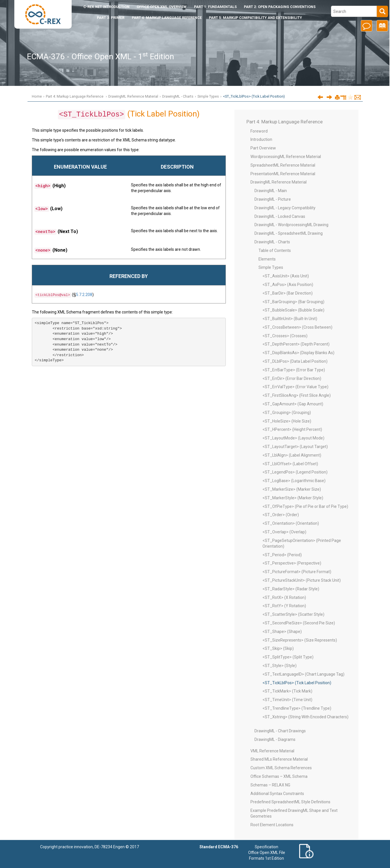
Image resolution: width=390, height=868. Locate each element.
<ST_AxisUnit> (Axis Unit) (286, 276)
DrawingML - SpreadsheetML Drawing (289, 233)
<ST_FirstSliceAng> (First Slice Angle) (297, 395)
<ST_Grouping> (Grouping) (287, 413)
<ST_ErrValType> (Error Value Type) (295, 387)
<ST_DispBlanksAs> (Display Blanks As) (298, 353)
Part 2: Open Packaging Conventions (280, 7)
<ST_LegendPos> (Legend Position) (295, 472)
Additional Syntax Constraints (277, 794)
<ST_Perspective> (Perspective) (292, 563)
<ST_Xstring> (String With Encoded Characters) (305, 717)
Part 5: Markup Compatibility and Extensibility (255, 18)
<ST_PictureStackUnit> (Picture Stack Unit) (302, 580)
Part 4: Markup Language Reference (167, 18)
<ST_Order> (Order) (281, 515)
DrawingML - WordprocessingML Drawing (291, 225)
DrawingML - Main (271, 191)
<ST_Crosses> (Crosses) (285, 336)
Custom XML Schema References (281, 768)
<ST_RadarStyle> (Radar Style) (291, 589)
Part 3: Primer (111, 18)
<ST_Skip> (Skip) (278, 648)
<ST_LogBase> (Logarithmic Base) (294, 481)
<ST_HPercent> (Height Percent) (292, 429)
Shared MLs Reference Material (279, 759)
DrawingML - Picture (273, 199)
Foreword (259, 131)
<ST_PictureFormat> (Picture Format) (297, 572)
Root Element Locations (272, 825)
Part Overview (263, 148)
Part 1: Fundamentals (215, 7)
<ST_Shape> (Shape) (282, 632)
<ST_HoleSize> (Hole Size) (287, 421)
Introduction (106, 7)
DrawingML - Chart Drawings (280, 731)
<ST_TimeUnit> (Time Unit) (287, 700)
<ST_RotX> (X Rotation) (284, 597)
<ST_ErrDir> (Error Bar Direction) (292, 378)
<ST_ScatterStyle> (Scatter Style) (293, 614)
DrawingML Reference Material (133, 96)
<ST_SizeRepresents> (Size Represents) (300, 640)
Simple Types (208, 96)
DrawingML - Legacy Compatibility (285, 208)
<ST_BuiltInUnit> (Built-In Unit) (290, 319)
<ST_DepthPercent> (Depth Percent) (296, 344)
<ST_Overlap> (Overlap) (284, 532)
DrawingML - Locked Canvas (280, 216)
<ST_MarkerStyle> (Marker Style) (293, 498)
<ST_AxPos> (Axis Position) (288, 285)
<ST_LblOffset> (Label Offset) (290, 464)
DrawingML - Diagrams (275, 739)
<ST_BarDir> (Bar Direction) (288, 293)
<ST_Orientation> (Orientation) (291, 523)
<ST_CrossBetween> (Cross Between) (297, 327)
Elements (267, 259)
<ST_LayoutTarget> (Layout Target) (295, 447)
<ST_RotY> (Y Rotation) (284, 606)
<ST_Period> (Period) (282, 555)
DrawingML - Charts (178, 96)
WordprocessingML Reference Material (286, 157)
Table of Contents (275, 250)
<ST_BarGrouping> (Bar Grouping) (293, 302)
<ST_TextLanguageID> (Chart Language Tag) (303, 674)
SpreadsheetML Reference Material (283, 165)
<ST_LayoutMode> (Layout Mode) (293, 438)
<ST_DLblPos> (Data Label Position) (295, 361)
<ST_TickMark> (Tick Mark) (287, 691)
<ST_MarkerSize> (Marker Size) (292, 489)
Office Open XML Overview (162, 7)
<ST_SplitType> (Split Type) (288, 657)
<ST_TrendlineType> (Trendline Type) (297, 708)
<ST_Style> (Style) (280, 666)
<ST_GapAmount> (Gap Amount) (293, 404)
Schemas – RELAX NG (270, 785)
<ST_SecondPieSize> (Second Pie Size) (299, 623)
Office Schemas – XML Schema (279, 776)
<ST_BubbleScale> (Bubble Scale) (293, 310)
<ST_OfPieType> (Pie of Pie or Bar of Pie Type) (305, 506)
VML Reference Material (272, 751)
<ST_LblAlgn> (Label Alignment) (292, 455)
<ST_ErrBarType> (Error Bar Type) (294, 370)
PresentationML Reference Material (283, 174)
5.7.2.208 (84, 295)
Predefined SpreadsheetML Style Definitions (290, 802)
